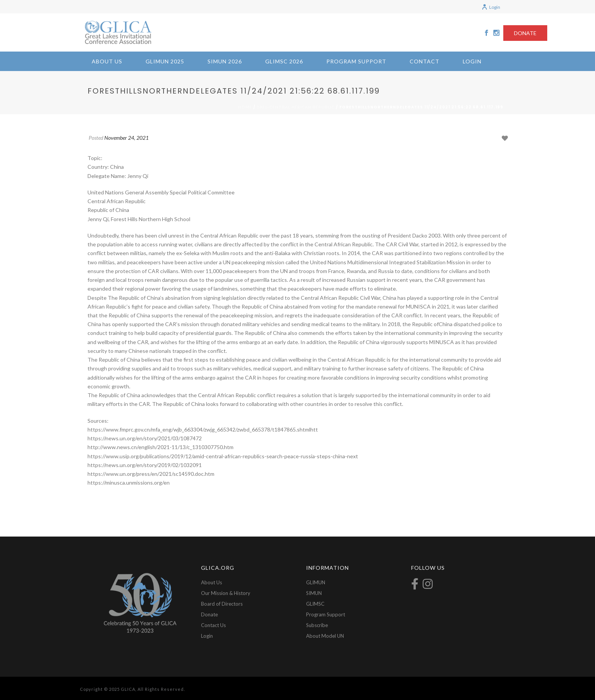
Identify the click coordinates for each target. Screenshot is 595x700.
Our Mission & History (226, 593)
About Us (107, 61)
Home (245, 107)
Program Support (356, 61)
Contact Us (213, 625)
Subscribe (317, 625)
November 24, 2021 (126, 138)
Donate (209, 614)
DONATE (525, 33)
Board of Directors (222, 604)
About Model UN (325, 636)
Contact (425, 61)
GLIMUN (316, 582)
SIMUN (314, 593)
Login (491, 7)
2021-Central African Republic (296, 107)
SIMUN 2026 (225, 61)
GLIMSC (315, 604)
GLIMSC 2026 (284, 61)
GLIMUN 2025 (165, 61)
